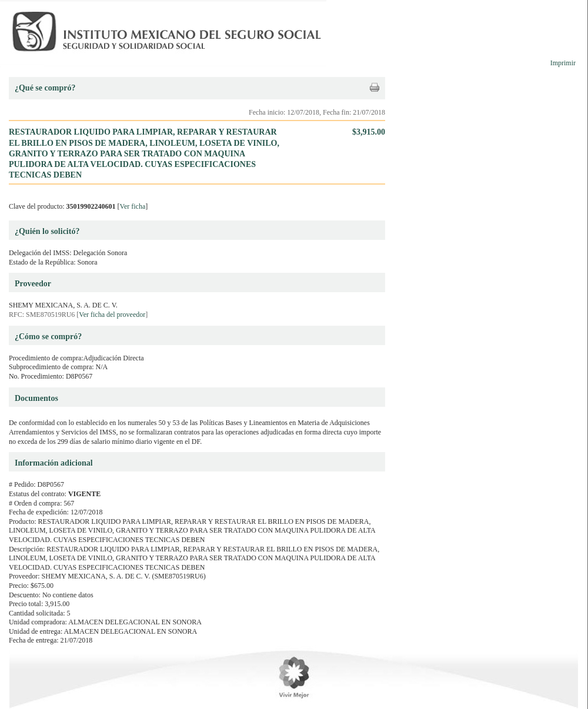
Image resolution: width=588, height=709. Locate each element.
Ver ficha (133, 206)
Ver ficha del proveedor (112, 315)
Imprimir (563, 63)
